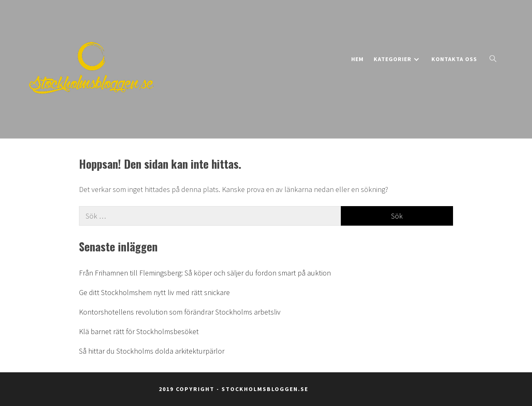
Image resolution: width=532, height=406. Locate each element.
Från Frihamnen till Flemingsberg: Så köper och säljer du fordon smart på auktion (205, 273)
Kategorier (396, 59)
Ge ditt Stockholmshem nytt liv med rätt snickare (154, 292)
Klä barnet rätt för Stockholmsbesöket (139, 331)
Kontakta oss (454, 59)
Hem (357, 59)
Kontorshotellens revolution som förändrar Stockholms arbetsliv (180, 312)
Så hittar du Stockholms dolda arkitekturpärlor (152, 351)
